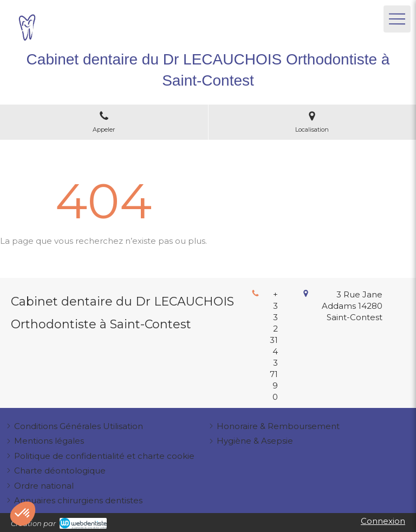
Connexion (383, 521)
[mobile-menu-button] (397, 19)
